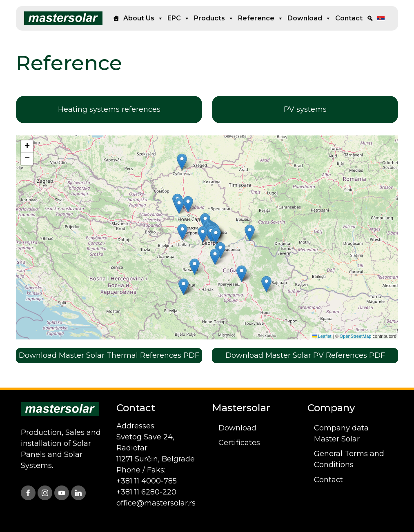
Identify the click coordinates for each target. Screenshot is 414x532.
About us (143, 18)
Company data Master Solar (341, 433)
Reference (261, 18)
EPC (179, 18)
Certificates (239, 443)
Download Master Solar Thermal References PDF (109, 355)
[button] (203, 234)
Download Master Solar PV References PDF (305, 355)
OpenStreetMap (356, 336)
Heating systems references (109, 109)
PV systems (305, 109)
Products (214, 18)
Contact (349, 18)
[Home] (116, 18)
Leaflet (322, 336)
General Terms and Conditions (349, 459)
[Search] (370, 18)
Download (309, 18)
